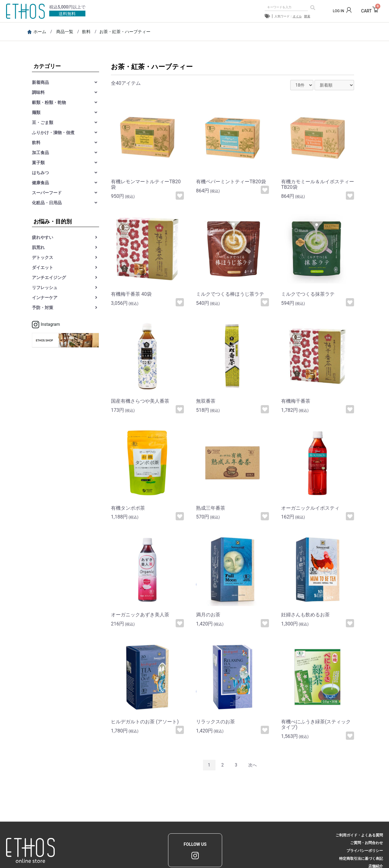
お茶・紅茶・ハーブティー (125, 32)
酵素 (307, 16)
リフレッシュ (45, 288)
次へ (253, 765)
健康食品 (40, 183)
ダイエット (43, 267)
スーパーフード (47, 193)
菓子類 (38, 163)
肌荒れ (38, 247)
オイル (297, 16)
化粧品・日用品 (47, 203)
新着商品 (40, 82)
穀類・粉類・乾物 (49, 102)
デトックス (43, 257)
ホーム (37, 32)
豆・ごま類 (43, 122)
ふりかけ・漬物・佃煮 (53, 133)
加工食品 (40, 153)
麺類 (36, 112)
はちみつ (40, 173)
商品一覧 (65, 32)
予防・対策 (43, 308)
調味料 (38, 92)
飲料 (86, 32)
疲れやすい (43, 237)
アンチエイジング (49, 277)
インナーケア (45, 298)
